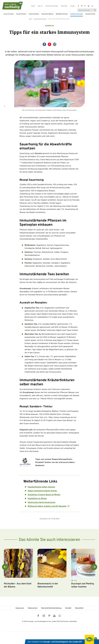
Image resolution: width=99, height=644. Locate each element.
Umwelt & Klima (90, 14)
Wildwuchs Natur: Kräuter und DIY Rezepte (47, 506)
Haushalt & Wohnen (47, 14)
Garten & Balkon (34, 14)
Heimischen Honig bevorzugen (42, 502)
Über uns (40, 6)
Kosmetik (49, 26)
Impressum (20, 608)
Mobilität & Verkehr (62, 14)
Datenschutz (33, 608)
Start (30, 19)
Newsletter (79, 608)
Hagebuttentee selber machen (41, 487)
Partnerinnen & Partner (52, 6)
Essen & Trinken (9, 14)
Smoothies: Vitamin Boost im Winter (44, 495)
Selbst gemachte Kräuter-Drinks (42, 491)
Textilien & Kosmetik (77, 14)
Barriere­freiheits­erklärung (51, 608)
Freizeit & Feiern (21, 14)
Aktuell (33, 6)
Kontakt (72, 6)
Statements (64, 6)
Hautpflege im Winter (37, 499)
